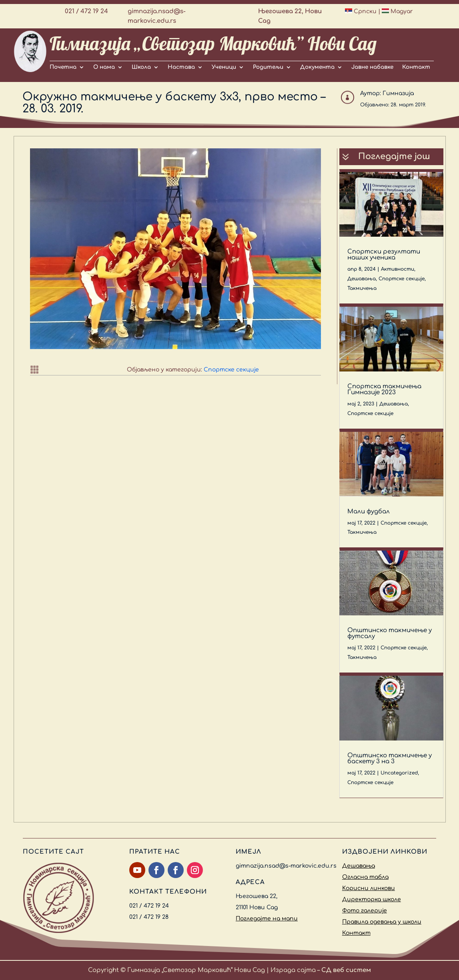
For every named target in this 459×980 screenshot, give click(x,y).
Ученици (224, 67)
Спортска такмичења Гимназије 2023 (384, 389)
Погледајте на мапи (267, 919)
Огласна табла (365, 877)
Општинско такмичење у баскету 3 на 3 (390, 758)
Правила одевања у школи (382, 922)
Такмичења (362, 288)
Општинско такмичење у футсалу (390, 633)
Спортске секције (231, 370)
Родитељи (268, 67)
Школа (141, 67)
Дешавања (362, 279)
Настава (181, 67)
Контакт (416, 67)
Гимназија (398, 93)
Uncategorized (399, 773)
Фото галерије (365, 911)
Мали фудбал (369, 512)
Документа (317, 67)
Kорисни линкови (369, 888)
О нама (104, 67)
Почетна (63, 67)
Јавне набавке (372, 67)
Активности (398, 269)
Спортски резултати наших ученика (384, 255)
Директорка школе (372, 899)
